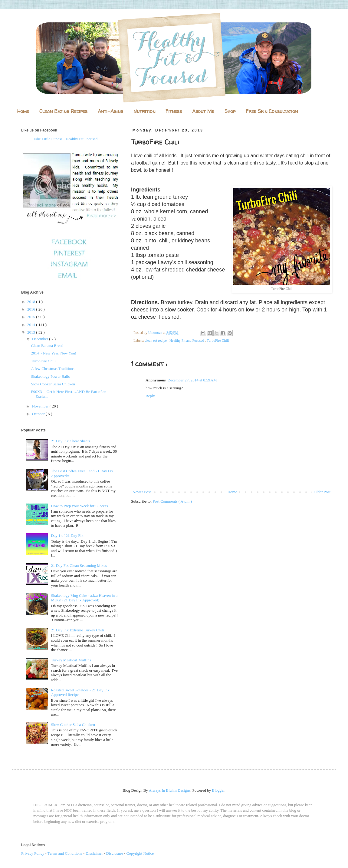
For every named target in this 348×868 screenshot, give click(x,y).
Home (23, 111)
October (39, 414)
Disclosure (115, 853)
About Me (203, 111)
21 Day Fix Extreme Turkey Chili (77, 630)
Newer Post (142, 492)
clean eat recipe (156, 341)
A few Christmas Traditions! (53, 369)
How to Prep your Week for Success (79, 506)
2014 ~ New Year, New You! (54, 353)
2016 (32, 309)
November (41, 406)
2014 (32, 325)
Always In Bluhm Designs (169, 790)
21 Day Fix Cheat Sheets (70, 441)
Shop (230, 111)
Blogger (218, 790)
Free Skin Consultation (272, 111)
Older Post (322, 492)
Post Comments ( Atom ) (172, 501)
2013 (32, 332)
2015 (32, 317)
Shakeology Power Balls (50, 376)
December (41, 339)
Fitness (174, 111)
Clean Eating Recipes (63, 111)
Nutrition (144, 111)
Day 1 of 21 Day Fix (67, 535)
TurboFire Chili (218, 341)
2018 (32, 302)
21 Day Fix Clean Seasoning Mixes (79, 565)
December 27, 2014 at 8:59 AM (192, 380)
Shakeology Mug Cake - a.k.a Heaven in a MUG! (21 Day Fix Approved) (84, 598)
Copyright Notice (140, 853)
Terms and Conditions (65, 853)
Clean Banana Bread (47, 346)
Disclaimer (94, 853)
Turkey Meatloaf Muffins (71, 660)
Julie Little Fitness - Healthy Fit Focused (65, 139)
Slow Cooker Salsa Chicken (53, 384)
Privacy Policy (33, 853)
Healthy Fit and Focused (187, 341)
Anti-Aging (110, 111)
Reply (150, 396)
